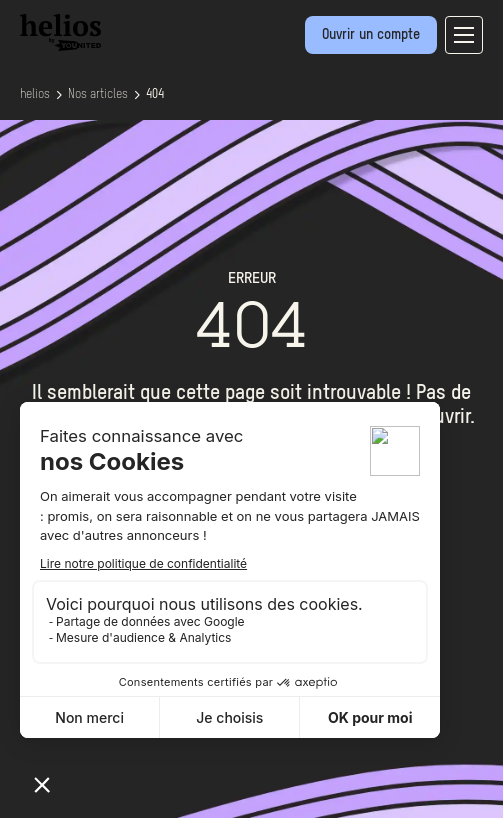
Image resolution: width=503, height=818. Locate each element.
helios (35, 95)
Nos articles (98, 95)
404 (155, 95)
